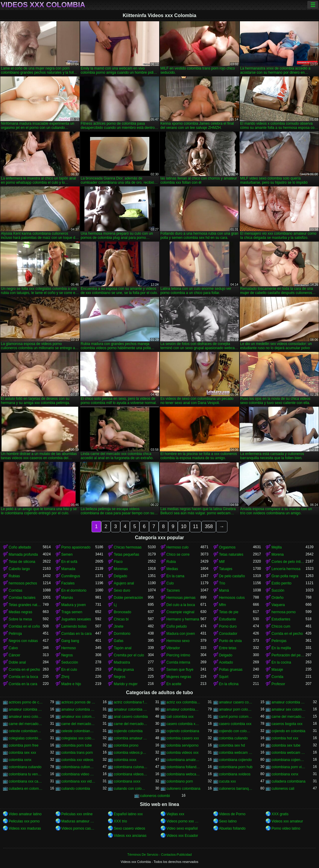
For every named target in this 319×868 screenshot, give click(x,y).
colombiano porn (180, 781)
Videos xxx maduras (25, 828)
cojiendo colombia (128, 731)
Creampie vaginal (180, 612)
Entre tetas (228, 648)
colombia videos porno (131, 753)
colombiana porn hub (236, 767)
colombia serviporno (182, 745)
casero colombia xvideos (183, 724)
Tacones (173, 590)
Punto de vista (230, 641)
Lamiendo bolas (74, 626)
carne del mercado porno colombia (78, 724)
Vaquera (278, 605)
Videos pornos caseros (78, 828)
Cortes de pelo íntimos (288, 562)
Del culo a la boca (181, 605)
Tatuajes (226, 569)
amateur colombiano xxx (183, 709)
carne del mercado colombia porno (288, 717)
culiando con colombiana (131, 789)
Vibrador (173, 648)
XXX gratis (280, 814)
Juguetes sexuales (76, 619)
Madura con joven (181, 634)
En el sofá (69, 562)
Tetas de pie (229, 612)
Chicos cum (281, 626)
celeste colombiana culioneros (26, 731)
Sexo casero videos (129, 828)
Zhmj (65, 677)
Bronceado (122, 612)
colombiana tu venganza (26, 774)
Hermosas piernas (181, 598)
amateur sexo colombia (26, 717)
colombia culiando (233, 738)
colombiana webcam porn (183, 774)
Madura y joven (74, 605)
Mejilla (277, 547)
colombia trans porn (77, 753)
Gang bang (70, 641)
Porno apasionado (76, 547)
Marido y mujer (126, 684)
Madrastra (122, 662)
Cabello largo (19, 569)
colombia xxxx (125, 760)
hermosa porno (284, 612)
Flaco (118, 562)
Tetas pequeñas (126, 554)
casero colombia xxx (235, 724)
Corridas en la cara (76, 634)
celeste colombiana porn (78, 731)
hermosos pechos (23, 583)
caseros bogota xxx (287, 724)
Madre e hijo (71, 684)
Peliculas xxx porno (24, 821)
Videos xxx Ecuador (182, 836)
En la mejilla (281, 648)
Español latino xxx (128, 814)
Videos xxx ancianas (130, 836)
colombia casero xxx (183, 738)
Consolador (228, 634)
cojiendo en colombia (288, 731)
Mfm (222, 605)
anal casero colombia (131, 717)
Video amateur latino (25, 814)
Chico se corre (178, 554)
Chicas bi (121, 619)
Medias (172, 569)
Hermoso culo (177, 547)
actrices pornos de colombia (78, 702)
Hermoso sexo (178, 641)
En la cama (175, 576)
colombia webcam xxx (288, 753)
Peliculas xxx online (77, 814)
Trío (222, 583)
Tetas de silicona (22, 562)
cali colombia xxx (180, 717)
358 (209, 526)
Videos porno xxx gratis (183, 821)
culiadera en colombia (26, 789)
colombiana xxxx (127, 781)
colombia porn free (23, 745)
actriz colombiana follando (131, 702)
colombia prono (126, 745)
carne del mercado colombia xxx (26, 724)
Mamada (68, 569)
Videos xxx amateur (287, 821)
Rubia (171, 562)
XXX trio (120, 821)
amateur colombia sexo (78, 709)
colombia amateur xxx (131, 738)
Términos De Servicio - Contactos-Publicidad (160, 855)
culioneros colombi (155, 796)
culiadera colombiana (288, 781)
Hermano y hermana (183, 619)
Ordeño (277, 598)
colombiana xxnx (285, 774)
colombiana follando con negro (183, 767)
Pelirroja (15, 634)
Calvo (13, 648)
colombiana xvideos (235, 774)
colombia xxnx (20, 760)
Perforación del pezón (288, 655)
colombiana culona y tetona (131, 767)
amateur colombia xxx (131, 709)
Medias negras (20, 612)
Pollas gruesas (231, 670)
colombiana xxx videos (78, 781)
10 (184, 526)
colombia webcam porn (236, 753)
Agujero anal (124, 583)
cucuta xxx (228, 781)
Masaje (277, 670)
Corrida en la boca (23, 677)
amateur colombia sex (26, 709)
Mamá (224, 590)
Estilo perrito (281, 583)
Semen (67, 554)
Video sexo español (182, 828)
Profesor (278, 684)
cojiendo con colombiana (236, 731)
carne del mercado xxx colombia (131, 724)
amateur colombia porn (288, 702)
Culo (170, 583)
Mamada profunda (23, 554)
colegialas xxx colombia (78, 738)
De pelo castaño (232, 576)
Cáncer (15, 655)
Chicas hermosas (128, 547)
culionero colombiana (183, 789)
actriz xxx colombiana (183, 702)
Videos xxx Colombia (43, 5)
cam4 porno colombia (236, 717)
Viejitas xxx (175, 814)
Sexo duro (122, 590)
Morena (278, 554)
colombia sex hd (232, 745)
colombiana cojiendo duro (288, 760)
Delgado (120, 576)
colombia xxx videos (77, 760)
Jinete (119, 626)
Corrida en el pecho (287, 634)
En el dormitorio (74, 590)
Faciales (68, 583)
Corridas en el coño (24, 626)
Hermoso (69, 648)
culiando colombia (76, 789)
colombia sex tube (286, 745)
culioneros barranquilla (236, 789)
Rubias (14, 576)
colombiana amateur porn (183, 760)
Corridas (15, 590)
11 (196, 526)
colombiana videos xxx (131, 774)
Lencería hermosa (286, 569)
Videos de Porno (232, 814)
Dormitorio (122, 634)
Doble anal (17, 662)
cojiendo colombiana (183, 731)
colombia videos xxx (182, 753)
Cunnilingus (71, 576)
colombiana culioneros (78, 767)
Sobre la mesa (20, 619)
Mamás (67, 598)
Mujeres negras (179, 677)
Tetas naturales (231, 554)
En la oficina (229, 684)
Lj (115, 605)
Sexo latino (228, 821)
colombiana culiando (25, 767)
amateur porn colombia (236, 709)
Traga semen (72, 612)
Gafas (119, 641)
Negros (67, 655)
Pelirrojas (279, 641)
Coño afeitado (20, 547)
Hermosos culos (232, 598)
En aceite (174, 684)
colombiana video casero (78, 774)
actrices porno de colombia (26, 702)
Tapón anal (123, 648)
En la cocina (281, 662)
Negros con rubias (23, 641)
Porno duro (228, 626)
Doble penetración (128, 598)
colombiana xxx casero (26, 781)
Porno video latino (286, 828)
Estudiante (228, 619)
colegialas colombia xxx (26, 738)
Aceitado (226, 662)
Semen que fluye (180, 670)
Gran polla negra (285, 576)
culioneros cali (283, 789)
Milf (222, 562)
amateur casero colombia (236, 702)
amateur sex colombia (288, 709)
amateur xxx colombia (78, 717)
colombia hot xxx (285, 738)
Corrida (277, 677)
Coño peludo (177, 626)
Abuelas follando (232, 828)
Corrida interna (178, 662)
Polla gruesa (124, 670)
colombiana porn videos (288, 767)
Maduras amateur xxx (78, 821)
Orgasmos (227, 547)
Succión (278, 590)
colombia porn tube (77, 745)
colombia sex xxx (22, 753)
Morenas (121, 569)
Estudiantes (281, 619)
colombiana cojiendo (235, 760)
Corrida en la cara (23, 684)
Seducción (70, 662)
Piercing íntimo (178, 655)
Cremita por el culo (129, 655)
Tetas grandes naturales (26, 605)
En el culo (69, 670)
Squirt (224, 677)
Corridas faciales (22, 598)
